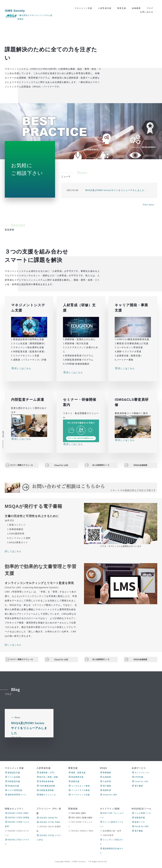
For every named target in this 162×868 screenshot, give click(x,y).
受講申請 (106, 790)
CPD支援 (138, 777)
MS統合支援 (12, 786)
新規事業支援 (76, 777)
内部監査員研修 (45, 790)
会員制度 (106, 777)
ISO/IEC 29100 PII (47, 818)
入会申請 (106, 781)
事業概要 (106, 773)
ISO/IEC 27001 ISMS (17, 813)
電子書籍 (106, 786)
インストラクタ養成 (79, 790)
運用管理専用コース (16, 795)
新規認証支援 (13, 773)
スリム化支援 (13, 777)
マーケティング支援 (79, 795)
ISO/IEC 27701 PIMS (48, 822)
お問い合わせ (147, 12)
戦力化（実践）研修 (47, 777)
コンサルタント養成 (79, 786)
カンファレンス (141, 773)
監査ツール (139, 822)
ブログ (150, 8)
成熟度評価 (139, 818)
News (17, 745)
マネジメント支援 (83, 8)
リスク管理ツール (142, 813)
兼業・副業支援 (77, 773)
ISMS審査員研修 (46, 786)
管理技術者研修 (45, 781)
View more (150, 240)
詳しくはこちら (21, 451)
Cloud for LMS (109, 795)
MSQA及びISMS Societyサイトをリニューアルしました (29, 756)
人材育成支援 (105, 8)
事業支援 (122, 8)
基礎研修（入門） (46, 773)
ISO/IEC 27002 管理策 (17, 818)
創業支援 (74, 781)
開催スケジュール (46, 795)
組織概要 (136, 8)
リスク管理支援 (14, 790)
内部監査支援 (13, 781)
